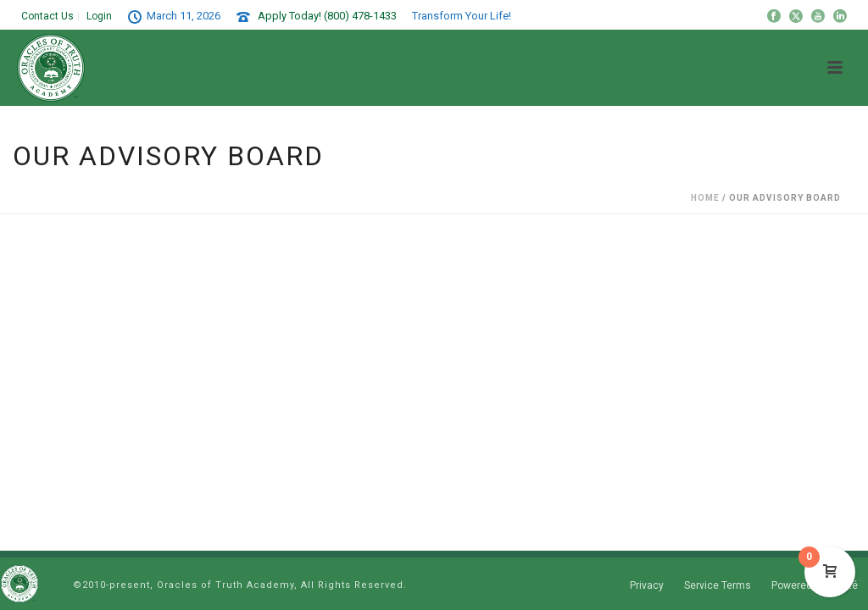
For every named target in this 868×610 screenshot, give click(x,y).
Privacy (647, 585)
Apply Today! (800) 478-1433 (327, 16)
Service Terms (718, 585)
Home (705, 198)
